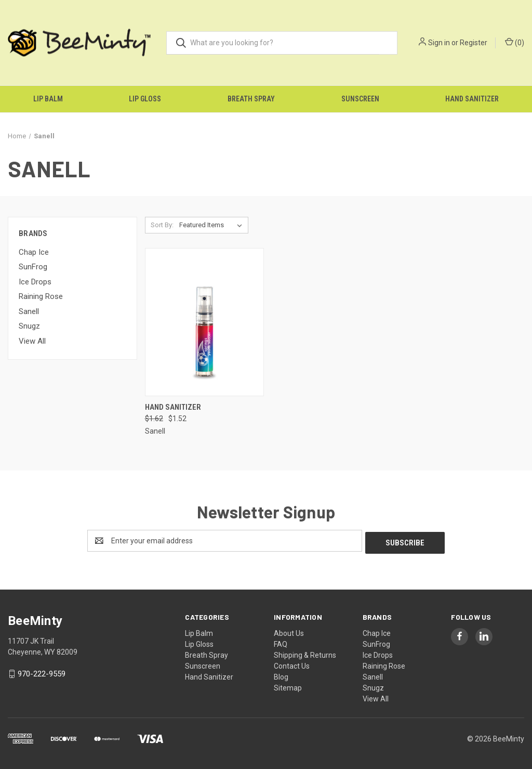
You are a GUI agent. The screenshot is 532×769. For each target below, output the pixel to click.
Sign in (439, 43)
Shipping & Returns (305, 653)
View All (32, 341)
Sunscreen (360, 99)
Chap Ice (34, 252)
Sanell (29, 311)
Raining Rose (41, 296)
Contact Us (292, 664)
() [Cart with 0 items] (515, 42)
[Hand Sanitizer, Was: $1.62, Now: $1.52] (204, 322)
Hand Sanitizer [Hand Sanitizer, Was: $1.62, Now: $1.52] (173, 407)
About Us (289, 631)
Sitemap (288, 686)
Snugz (29, 326)
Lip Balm (48, 99)
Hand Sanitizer (472, 99)
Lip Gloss (145, 99)
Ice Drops (35, 282)
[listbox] (213, 225)
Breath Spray (251, 99)
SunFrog (33, 267)
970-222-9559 (42, 672)
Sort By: (162, 225)
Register (474, 43)
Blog (281, 675)
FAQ (281, 642)
